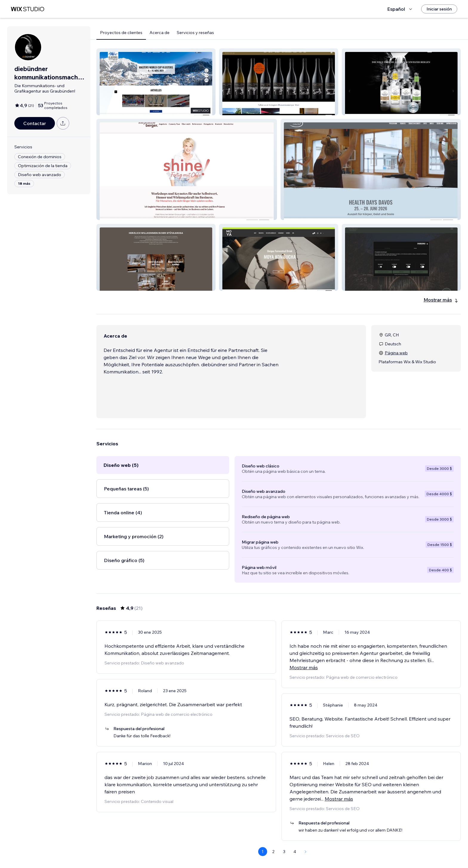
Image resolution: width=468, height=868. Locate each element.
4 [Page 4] (295, 852)
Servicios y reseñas (195, 33)
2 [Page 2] (273, 852)
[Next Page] (306, 852)
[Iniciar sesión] (439, 9)
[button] (156, 82)
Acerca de (160, 33)
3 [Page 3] (284, 852)
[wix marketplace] (27, 9)
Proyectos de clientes (121, 33)
